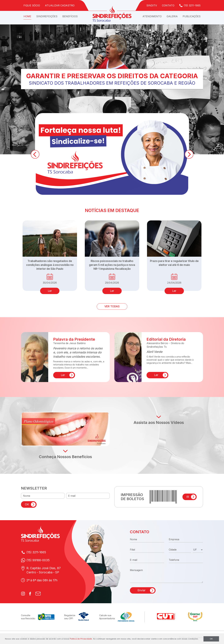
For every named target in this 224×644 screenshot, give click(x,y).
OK (27, 504)
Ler (50, 291)
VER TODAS (112, 306)
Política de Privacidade (81, 639)
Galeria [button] (172, 16)
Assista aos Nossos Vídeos (159, 422)
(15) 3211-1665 (192, 5)
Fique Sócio (32, 5)
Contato (168, 5)
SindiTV (152, 5)
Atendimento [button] (152, 16)
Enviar (141, 590)
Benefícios (70, 16)
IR (188, 497)
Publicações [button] (192, 16)
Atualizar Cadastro (60, 5)
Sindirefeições (47, 16)
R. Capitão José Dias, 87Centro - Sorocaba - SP (44, 570)
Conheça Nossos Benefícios (65, 457)
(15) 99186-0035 (38, 560)
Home (27, 16)
